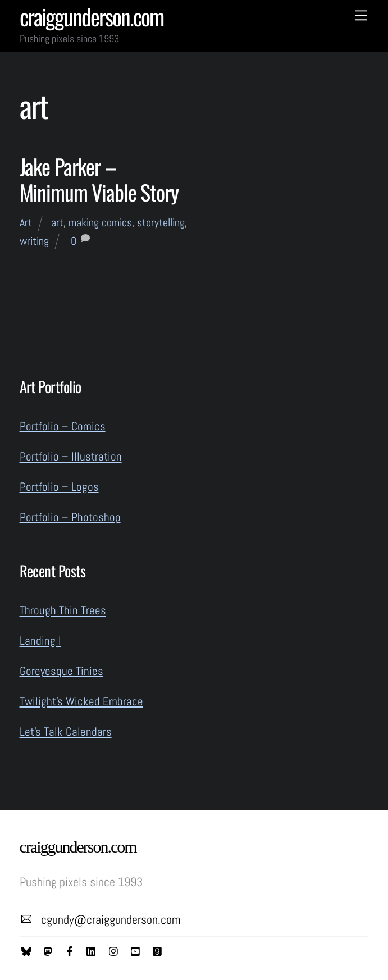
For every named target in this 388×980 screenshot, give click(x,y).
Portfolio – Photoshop (70, 517)
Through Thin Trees (63, 610)
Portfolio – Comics (63, 426)
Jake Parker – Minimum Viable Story (99, 179)
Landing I (40, 641)
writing (34, 241)
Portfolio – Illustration (71, 456)
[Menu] (361, 15)
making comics (100, 222)
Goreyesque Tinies (61, 671)
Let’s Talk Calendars (66, 731)
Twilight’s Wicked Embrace (81, 701)
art (57, 222)
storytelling (161, 222)
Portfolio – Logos (59, 487)
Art (26, 222)
